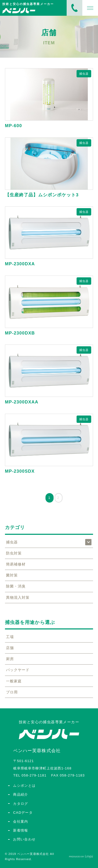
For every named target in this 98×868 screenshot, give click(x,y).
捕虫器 (84, 74)
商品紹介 (21, 794)
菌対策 (12, 575)
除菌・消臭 (16, 586)
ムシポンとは (24, 786)
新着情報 (21, 830)
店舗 (10, 648)
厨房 (10, 659)
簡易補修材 (16, 564)
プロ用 (12, 692)
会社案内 (21, 821)
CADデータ (23, 813)
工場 (10, 637)
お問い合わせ (24, 839)
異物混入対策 (18, 597)
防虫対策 (14, 553)
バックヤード (18, 670)
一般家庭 (14, 681)
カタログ (21, 804)
